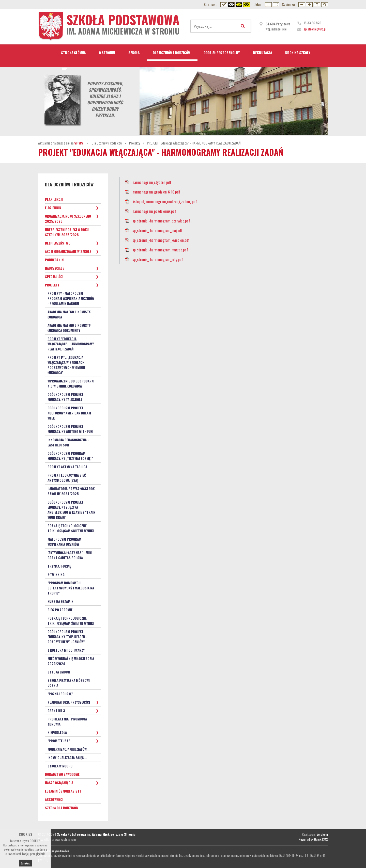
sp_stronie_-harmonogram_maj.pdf (157, 230)
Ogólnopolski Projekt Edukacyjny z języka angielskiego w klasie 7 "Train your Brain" (71, 510)
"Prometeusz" (59, 741)
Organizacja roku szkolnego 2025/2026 (68, 219)
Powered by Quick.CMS (313, 839)
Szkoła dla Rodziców (62, 808)
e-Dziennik (53, 208)
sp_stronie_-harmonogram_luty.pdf (158, 259)
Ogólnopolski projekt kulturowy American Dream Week (69, 413)
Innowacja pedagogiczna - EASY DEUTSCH (68, 442)
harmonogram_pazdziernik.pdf (154, 211)
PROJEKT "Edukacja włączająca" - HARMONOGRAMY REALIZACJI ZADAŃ (194, 143)
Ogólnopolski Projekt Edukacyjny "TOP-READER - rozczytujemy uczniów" (67, 637)
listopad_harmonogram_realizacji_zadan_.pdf (165, 202)
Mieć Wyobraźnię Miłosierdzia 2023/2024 (71, 661)
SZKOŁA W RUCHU (60, 766)
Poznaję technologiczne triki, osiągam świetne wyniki (71, 528)
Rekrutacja (262, 53)
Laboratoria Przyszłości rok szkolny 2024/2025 (71, 491)
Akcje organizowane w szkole (68, 251)
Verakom (322, 834)
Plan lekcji (54, 199)
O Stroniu (107, 53)
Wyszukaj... (244, 26)
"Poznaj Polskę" (60, 694)
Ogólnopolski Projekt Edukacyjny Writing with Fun (70, 429)
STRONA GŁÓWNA (73, 53)
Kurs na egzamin (60, 601)
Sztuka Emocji (59, 672)
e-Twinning (56, 574)
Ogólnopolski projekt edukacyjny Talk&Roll (66, 397)
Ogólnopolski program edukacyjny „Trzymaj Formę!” (70, 456)
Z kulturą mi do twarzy (66, 650)
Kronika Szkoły (298, 53)
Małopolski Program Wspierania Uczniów (64, 542)
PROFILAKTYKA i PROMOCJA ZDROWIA (67, 721)
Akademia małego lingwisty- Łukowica (70, 314)
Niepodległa (57, 732)
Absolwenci (54, 799)
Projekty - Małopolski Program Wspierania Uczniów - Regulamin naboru (71, 298)
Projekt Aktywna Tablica (67, 467)
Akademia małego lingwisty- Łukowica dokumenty (70, 328)
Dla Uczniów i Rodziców (172, 53)
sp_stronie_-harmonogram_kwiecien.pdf (161, 240)
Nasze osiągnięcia (59, 783)
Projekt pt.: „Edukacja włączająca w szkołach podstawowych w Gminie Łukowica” (66, 365)
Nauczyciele (55, 268)
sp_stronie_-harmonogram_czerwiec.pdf (161, 221)
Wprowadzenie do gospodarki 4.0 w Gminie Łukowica (71, 383)
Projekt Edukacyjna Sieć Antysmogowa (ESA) (67, 478)
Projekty (135, 143)
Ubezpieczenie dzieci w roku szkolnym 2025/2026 (67, 232)
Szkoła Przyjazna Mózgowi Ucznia (69, 683)
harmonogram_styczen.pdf (152, 182)
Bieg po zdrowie (60, 610)
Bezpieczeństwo (58, 243)
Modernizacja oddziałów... (68, 749)
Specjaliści (54, 277)
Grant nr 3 (56, 711)
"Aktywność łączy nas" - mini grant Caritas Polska (70, 555)
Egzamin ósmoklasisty (63, 791)
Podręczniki (55, 260)
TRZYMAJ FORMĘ (59, 566)
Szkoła (134, 53)
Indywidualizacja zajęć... (67, 758)
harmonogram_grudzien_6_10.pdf (156, 192)
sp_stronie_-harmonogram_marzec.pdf (160, 250)
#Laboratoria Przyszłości (69, 702)
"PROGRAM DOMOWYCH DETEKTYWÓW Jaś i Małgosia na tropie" (71, 588)
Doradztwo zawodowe (62, 774)
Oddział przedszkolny (222, 53)
